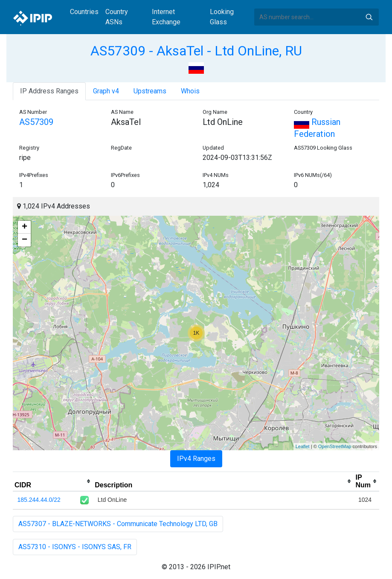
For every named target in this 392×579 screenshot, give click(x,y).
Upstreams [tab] (150, 91)
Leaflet (303, 446)
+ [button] (25, 227)
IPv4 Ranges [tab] (196, 459)
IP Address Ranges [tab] (49, 91)
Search (369, 17)
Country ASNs (117, 17)
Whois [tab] (190, 91)
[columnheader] (53, 481)
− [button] (25, 240)
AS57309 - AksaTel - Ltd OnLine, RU (196, 51)
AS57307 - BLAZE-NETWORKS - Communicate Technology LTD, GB (118, 524)
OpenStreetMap (335, 446)
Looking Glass (222, 17)
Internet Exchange (166, 17)
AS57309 (36, 122)
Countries (84, 12)
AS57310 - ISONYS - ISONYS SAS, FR (75, 547)
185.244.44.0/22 (39, 500)
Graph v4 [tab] (106, 91)
